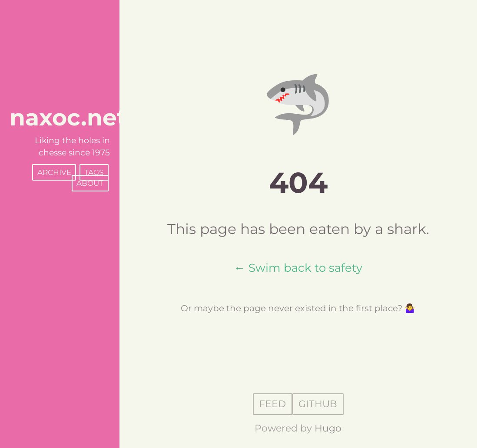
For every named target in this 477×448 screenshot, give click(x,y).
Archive (54, 172)
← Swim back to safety (298, 268)
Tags (94, 172)
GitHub (318, 404)
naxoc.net (68, 117)
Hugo (328, 428)
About (90, 183)
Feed (272, 404)
